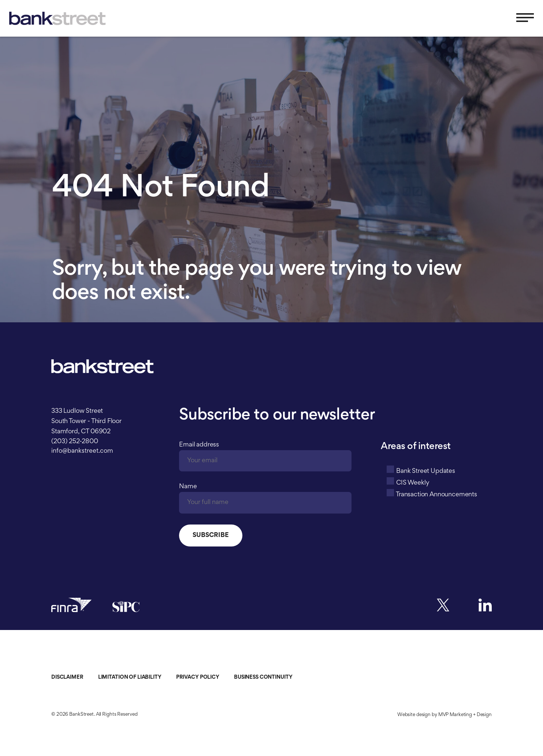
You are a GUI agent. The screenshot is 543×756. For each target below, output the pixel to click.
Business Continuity (263, 677)
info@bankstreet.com (82, 451)
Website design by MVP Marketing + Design (445, 715)
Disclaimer (67, 677)
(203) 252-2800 (75, 442)
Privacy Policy (198, 677)
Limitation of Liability (130, 677)
